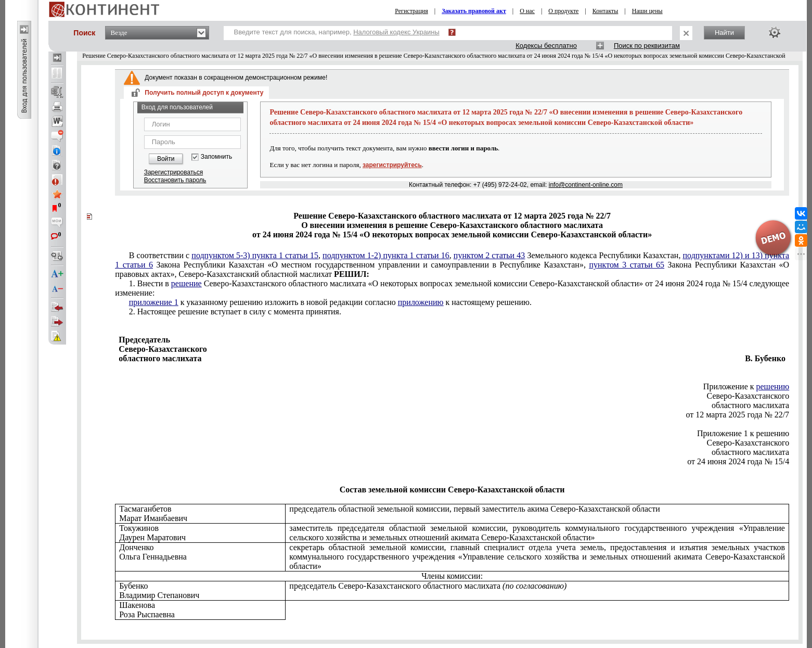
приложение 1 (154, 302)
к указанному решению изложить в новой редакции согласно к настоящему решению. (330, 302)
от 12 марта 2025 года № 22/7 (737, 415)
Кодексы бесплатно (546, 46)
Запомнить (216, 157)
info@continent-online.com (586, 185)
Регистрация (411, 11)
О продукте (563, 11)
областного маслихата (750, 405)
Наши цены (647, 11)
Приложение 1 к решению (743, 433)
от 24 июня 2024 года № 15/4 (738, 461)
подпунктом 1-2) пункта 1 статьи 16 (386, 255)
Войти (166, 159)
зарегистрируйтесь (392, 165)
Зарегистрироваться (173, 172)
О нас (527, 11)
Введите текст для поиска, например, (337, 32)
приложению (421, 302)
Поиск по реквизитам (647, 46)
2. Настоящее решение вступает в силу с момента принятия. (235, 312)
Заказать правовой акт (474, 11)
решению (773, 386)
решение (186, 283)
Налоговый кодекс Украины (396, 32)
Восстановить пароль (175, 180)
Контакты (605, 11)
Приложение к (746, 386)
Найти (724, 33)
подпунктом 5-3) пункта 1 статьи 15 (255, 255)
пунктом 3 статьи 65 (627, 265)
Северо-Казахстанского (748, 396)
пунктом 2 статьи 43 (489, 255)
